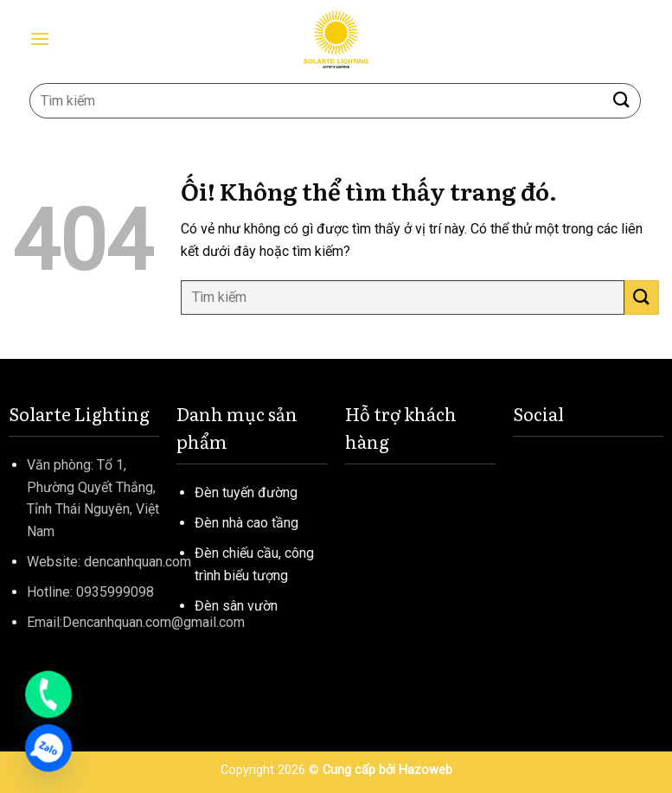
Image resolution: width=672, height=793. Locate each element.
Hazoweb (426, 770)
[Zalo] (48, 748)
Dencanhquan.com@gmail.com (154, 622)
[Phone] (48, 694)
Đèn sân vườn (236, 606)
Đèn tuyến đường (246, 492)
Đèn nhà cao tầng (246, 523)
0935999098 (115, 592)
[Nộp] (622, 101)
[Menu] (40, 38)
